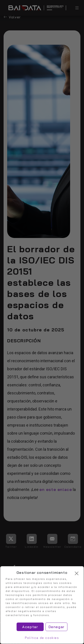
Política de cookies (42, 638)
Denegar (56, 627)
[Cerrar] (77, 573)
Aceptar (30, 627)
